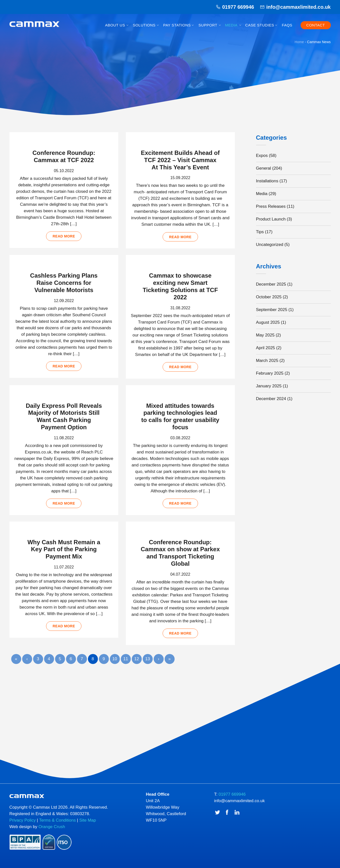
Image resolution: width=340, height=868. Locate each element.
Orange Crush (52, 829)
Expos (262, 156)
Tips (260, 232)
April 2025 (266, 348)
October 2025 (269, 297)
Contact (316, 25)
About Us (115, 25)
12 (137, 661)
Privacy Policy (23, 823)
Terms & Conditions (57, 823)
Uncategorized (270, 245)
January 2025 (269, 386)
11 (126, 661)
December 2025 (271, 284)
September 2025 (272, 310)
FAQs (287, 25)
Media (231, 25)
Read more (64, 236)
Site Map (88, 823)
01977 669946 (238, 7)
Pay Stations (177, 25)
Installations (267, 181)
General (264, 168)
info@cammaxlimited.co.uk (298, 7)
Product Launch (271, 219)
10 (115, 661)
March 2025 (267, 361)
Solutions (144, 25)
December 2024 (271, 399)
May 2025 (265, 335)
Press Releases (271, 206)
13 (148, 661)
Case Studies (260, 25)
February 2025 (270, 373)
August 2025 (268, 322)
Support (208, 25)
